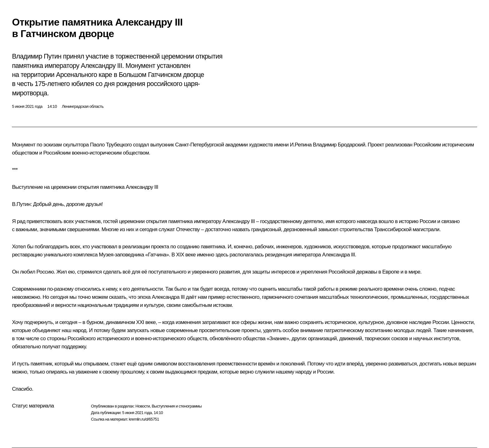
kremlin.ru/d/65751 (144, 419)
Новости (143, 406)
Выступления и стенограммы (177, 406)
